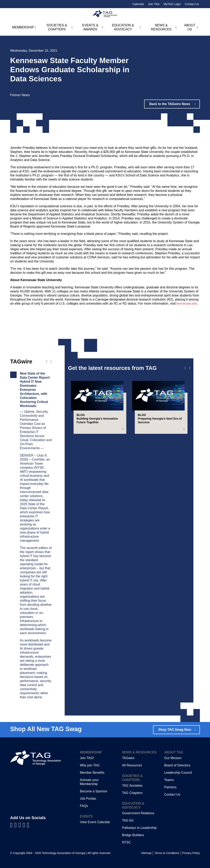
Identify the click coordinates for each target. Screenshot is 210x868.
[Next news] (51, 362)
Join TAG (154, 4)
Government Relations (138, 813)
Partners (170, 787)
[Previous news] (47, 362)
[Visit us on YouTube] (21, 825)
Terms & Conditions (167, 853)
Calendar (138, 4)
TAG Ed (128, 820)
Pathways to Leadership (139, 828)
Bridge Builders (133, 835)
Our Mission (173, 758)
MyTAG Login (172, 4)
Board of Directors (177, 765)
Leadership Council (178, 773)
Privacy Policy (191, 853)
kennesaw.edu (187, 303)
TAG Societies (132, 786)
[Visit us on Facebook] (12, 825)
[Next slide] (190, 368)
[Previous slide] (185, 368)
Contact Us (192, 4)
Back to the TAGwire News (170, 104)
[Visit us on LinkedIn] (17, 825)
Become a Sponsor (94, 791)
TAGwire (128, 758)
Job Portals (88, 799)
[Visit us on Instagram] (28, 825)
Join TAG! (87, 758)
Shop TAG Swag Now (175, 730)
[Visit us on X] (25, 825)
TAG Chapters (132, 793)
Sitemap (146, 853)
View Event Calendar (95, 822)
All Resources (132, 765)
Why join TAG (90, 765)
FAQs (84, 806)
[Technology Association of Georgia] (105, 14)
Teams (169, 780)
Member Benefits (92, 773)
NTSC (126, 842)
